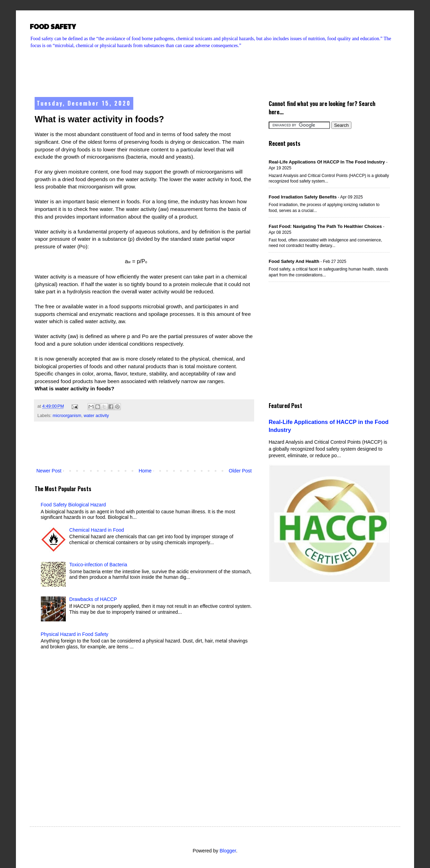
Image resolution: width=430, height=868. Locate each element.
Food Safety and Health (294, 261)
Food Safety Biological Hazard (73, 505)
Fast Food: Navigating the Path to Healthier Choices (325, 226)
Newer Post (49, 471)
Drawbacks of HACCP (93, 599)
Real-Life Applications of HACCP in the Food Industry (327, 162)
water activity (96, 416)
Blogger (228, 851)
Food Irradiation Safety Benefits (303, 197)
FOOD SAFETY (53, 26)
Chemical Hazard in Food (97, 530)
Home (145, 471)
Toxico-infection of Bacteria (98, 565)
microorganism (67, 416)
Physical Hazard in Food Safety (75, 634)
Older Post (240, 471)
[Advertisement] (215, 68)
